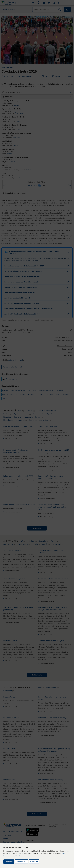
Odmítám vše (21, 862)
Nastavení (34, 862)
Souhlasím (9, 862)
